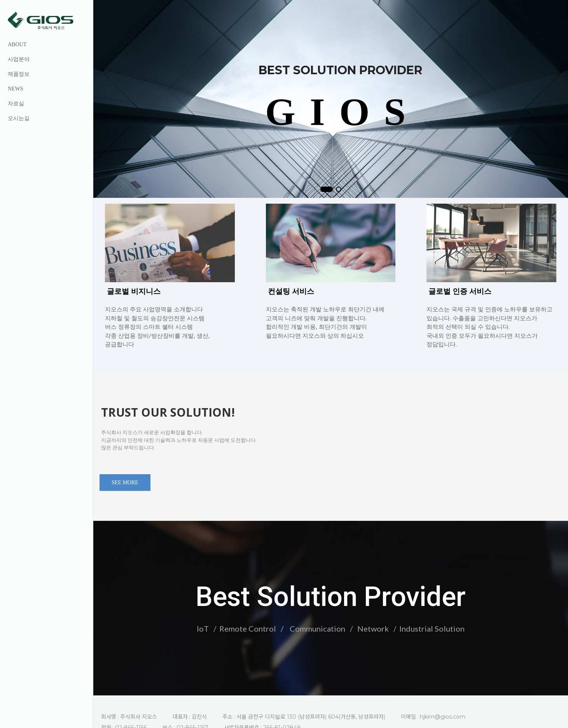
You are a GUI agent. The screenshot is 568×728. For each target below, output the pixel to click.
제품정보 (19, 74)
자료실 (16, 104)
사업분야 (19, 59)
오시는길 (19, 118)
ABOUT (17, 45)
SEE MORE (125, 477)
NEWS (16, 89)
